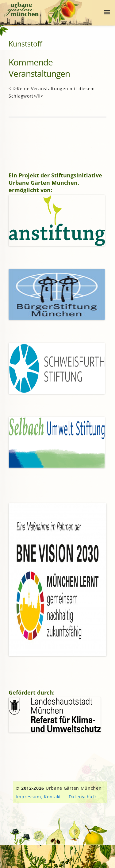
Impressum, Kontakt (38, 797)
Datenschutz (83, 797)
